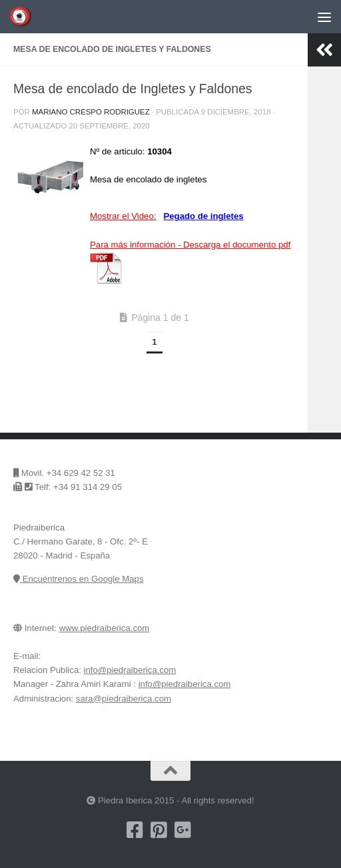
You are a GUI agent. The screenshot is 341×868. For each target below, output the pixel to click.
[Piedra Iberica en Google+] (182, 830)
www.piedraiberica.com (105, 628)
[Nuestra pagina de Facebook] (135, 830)
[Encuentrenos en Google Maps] (206, 830)
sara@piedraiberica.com (124, 699)
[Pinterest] (159, 830)
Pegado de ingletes (203, 216)
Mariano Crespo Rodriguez (91, 112)
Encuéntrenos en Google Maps (78, 579)
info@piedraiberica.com (130, 670)
